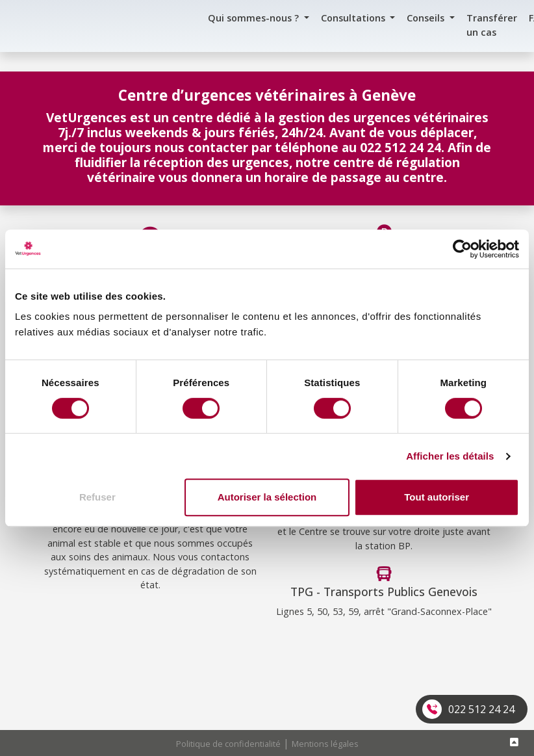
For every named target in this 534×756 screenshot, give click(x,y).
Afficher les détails (450, 456)
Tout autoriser (437, 497)
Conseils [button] (427, 18)
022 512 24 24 (481, 709)
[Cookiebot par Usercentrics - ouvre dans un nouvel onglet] (462, 249)
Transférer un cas (492, 25)
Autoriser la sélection (267, 497)
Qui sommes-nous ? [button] (255, 18)
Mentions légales (325, 744)
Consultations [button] (354, 18)
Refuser (97, 497)
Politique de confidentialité (228, 744)
